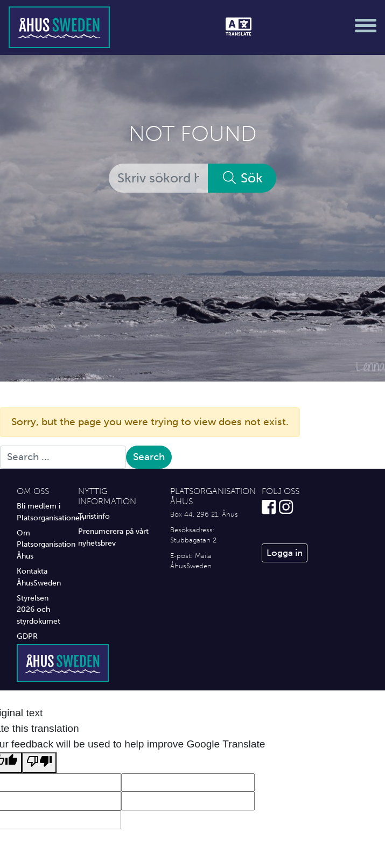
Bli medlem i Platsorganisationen (39, 512)
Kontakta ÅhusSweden (39, 577)
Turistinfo (94, 516)
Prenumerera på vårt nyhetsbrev (113, 537)
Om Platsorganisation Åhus (39, 544)
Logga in (285, 553)
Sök (242, 178)
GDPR (27, 636)
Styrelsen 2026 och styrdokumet (38, 609)
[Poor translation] (39, 763)
